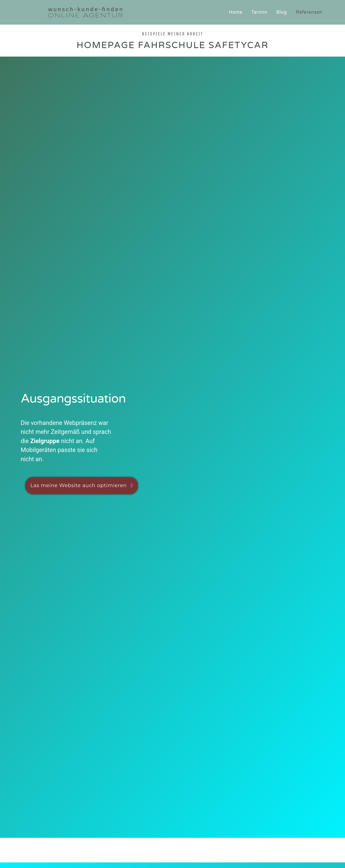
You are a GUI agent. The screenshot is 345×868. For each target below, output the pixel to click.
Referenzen (309, 12)
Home (236, 12)
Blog (282, 12)
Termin (259, 12)
